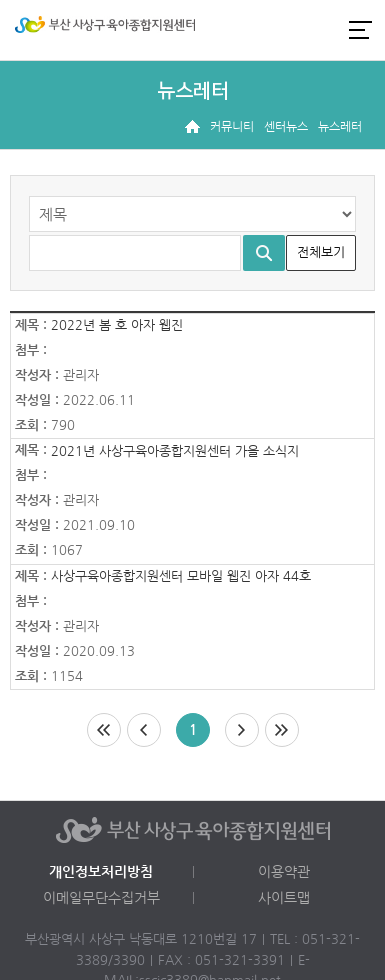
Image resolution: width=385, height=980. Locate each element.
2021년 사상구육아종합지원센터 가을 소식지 (175, 451)
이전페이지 (144, 730)
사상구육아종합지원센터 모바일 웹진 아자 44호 (181, 576)
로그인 (255, 30)
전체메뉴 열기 (360, 29)
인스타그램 (289, 30)
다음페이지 (242, 730)
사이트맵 (284, 898)
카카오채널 (323, 30)
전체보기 (321, 252)
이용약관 (284, 872)
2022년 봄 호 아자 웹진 (117, 325)
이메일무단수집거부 (101, 898)
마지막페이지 (282, 730)
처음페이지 (104, 730)
